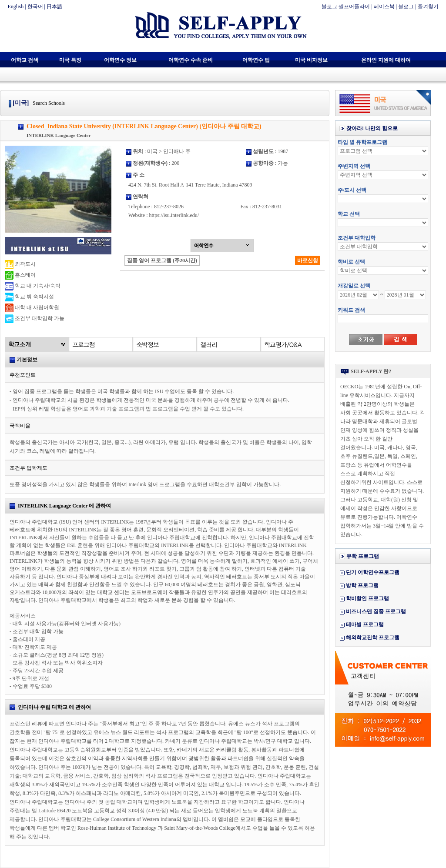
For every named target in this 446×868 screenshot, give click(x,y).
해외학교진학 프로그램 (373, 638)
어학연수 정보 (120, 60)
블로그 (406, 7)
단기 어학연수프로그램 (373, 572)
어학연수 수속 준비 (191, 60)
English (16, 7)
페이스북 (384, 7)
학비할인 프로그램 (367, 598)
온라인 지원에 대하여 (386, 60)
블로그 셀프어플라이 (346, 7)
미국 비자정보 (311, 60)
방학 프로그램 (362, 585)
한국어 (35, 7)
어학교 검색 (25, 60)
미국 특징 (70, 60)
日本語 (54, 7)
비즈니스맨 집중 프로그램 (376, 611)
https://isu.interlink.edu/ (174, 215)
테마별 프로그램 (365, 624)
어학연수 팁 (256, 60)
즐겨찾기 (428, 7)
